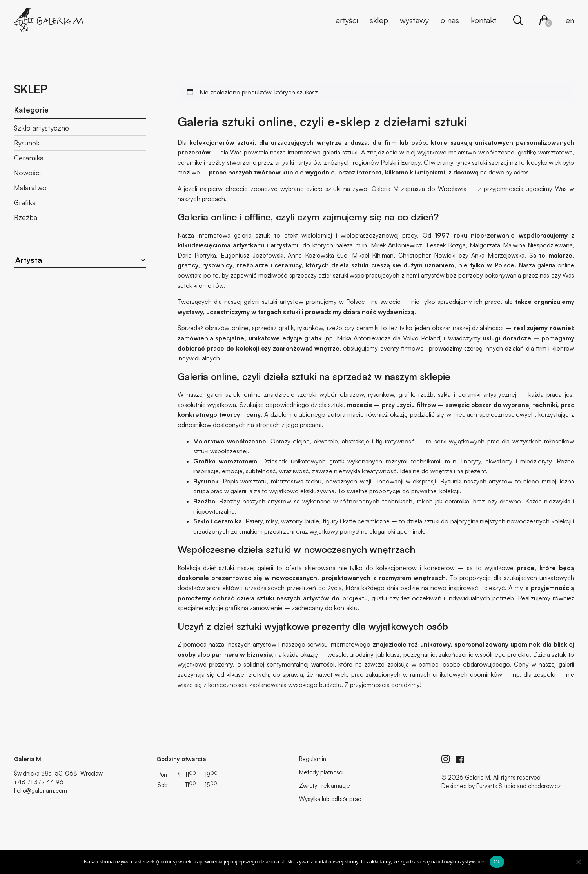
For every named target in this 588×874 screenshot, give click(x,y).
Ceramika (29, 158)
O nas (450, 20)
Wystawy (414, 20)
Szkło (201, 521)
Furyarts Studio (496, 786)
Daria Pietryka (197, 255)
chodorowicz (544, 786)
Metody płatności (321, 772)
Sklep (379, 20)
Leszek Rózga (446, 245)
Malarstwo (30, 187)
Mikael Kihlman (373, 255)
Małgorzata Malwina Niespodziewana (521, 245)
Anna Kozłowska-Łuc (318, 255)
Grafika (25, 202)
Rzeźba (25, 217)
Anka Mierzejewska (498, 255)
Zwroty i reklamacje (325, 786)
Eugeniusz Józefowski (252, 255)
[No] (578, 862)
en (570, 20)
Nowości (27, 173)
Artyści (347, 20)
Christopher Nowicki (427, 255)
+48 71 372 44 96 (39, 782)
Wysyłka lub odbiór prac (330, 799)
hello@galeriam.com (40, 791)
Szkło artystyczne (41, 128)
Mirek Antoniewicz (397, 245)
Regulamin (313, 759)
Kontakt (484, 20)
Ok (497, 862)
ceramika (228, 521)
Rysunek (27, 143)
